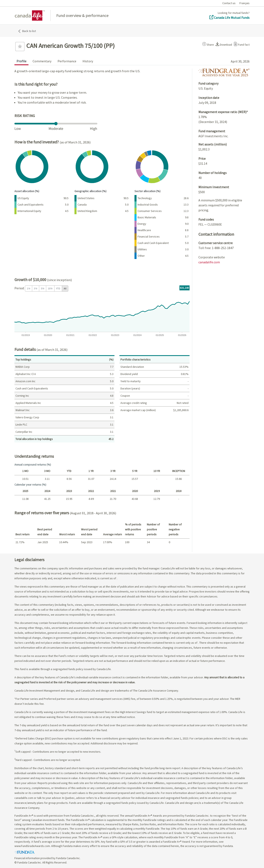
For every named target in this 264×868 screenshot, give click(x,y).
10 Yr (50, 288)
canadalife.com (209, 262)
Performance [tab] (67, 61)
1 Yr (29, 288)
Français (245, 3)
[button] (207, 44)
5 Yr (43, 288)
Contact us (229, 3)
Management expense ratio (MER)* (223, 112)
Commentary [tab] (42, 61)
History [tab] (88, 61)
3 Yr (36, 288)
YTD (58, 288)
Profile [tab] (21, 61)
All (65, 288)
